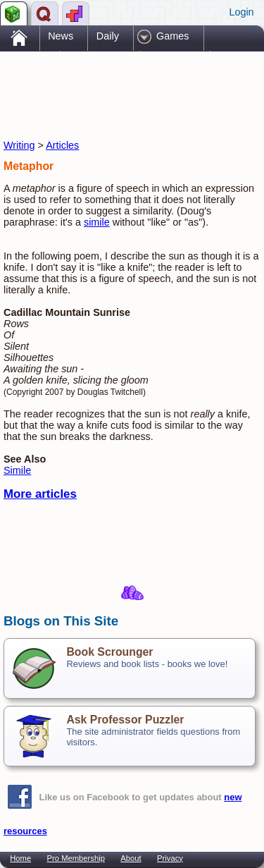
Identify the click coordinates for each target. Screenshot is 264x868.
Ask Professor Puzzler (125, 720)
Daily (108, 36)
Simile (17, 470)
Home (20, 858)
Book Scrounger (109, 652)
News (61, 36)
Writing (19, 145)
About (131, 858)
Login (241, 12)
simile (97, 222)
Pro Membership (76, 858)
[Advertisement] (116, 83)
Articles (62, 145)
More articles (40, 494)
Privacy (170, 858)
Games (172, 36)
